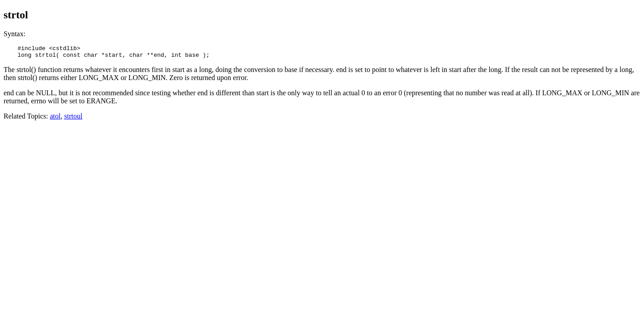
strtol (16, 15)
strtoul (73, 119)
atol (55, 119)
